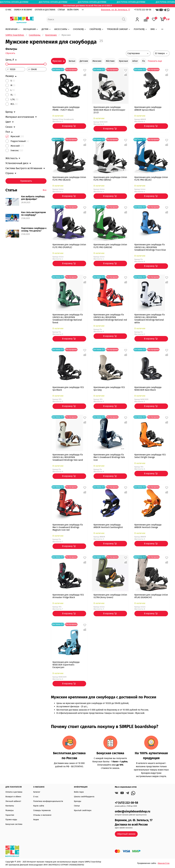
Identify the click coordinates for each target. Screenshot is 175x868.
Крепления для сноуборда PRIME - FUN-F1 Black (66, 108)
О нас (36, 797)
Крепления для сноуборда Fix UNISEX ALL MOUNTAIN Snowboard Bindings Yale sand (68, 457)
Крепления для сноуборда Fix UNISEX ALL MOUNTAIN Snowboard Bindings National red (110, 317)
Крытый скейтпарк (83, 810)
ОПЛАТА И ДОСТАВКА (45, 10)
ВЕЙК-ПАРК (73, 10)
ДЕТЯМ (46, 29)
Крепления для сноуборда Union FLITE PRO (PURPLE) (69, 246)
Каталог (37, 792)
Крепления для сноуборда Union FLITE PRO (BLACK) (69, 179)
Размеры (10, 810)
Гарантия (10, 815)
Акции (36, 820)
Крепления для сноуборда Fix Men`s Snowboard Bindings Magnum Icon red (68, 527)
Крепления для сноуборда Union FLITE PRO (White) (110, 179)
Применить (26, 181)
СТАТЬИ (61, 10)
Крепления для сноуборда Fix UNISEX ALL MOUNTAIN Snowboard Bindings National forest (68, 319)
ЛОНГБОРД (140, 29)
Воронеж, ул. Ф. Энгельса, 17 (116, 10)
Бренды (78, 801)
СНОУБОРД (80, 29)
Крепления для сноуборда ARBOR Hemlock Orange (148, 526)
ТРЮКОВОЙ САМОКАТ (119, 29)
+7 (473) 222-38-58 (143, 10)
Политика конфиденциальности (48, 801)
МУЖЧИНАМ (13, 29)
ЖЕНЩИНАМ (31, 29)
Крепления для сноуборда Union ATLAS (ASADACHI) (151, 596)
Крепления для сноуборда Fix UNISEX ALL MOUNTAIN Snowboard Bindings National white (150, 319)
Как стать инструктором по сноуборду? (33, 214)
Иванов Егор (164, 863)
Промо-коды (11, 820)
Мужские (57, 61)
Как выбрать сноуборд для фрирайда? (33, 198)
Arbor (135, 61)
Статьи (77, 806)
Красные (123, 61)
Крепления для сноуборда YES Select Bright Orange (150, 456)
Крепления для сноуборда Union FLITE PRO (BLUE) (151, 179)
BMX (154, 29)
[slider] (7, 64)
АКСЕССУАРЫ (62, 29)
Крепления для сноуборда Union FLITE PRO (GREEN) (110, 246)
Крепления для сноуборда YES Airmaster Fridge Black (68, 596)
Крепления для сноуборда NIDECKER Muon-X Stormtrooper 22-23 (109, 110)
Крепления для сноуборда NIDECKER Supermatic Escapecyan (66, 665)
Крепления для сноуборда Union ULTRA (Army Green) (110, 596)
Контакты (10, 806)
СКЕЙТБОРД (97, 29)
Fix (144, 61)
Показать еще (155, 61)
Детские (84, 61)
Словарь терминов (42, 810)
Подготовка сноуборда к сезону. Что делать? (34, 229)
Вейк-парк (79, 792)
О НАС (8, 10)
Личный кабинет (13, 801)
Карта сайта (39, 806)
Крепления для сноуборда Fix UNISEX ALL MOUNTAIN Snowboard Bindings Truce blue (150, 247)
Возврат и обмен (13, 797)
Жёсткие (110, 61)
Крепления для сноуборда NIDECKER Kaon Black (148, 389)
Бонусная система (14, 824)
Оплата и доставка (14, 792)
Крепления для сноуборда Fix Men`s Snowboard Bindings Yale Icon (109, 457)
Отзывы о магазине (42, 815)
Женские (97, 61)
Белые (72, 61)
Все (45, 190)
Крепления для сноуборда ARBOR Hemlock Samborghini (108, 526)
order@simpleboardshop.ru (133, 812)
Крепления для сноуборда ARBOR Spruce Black (148, 108)
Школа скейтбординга (84, 797)
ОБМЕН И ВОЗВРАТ (23, 10)
